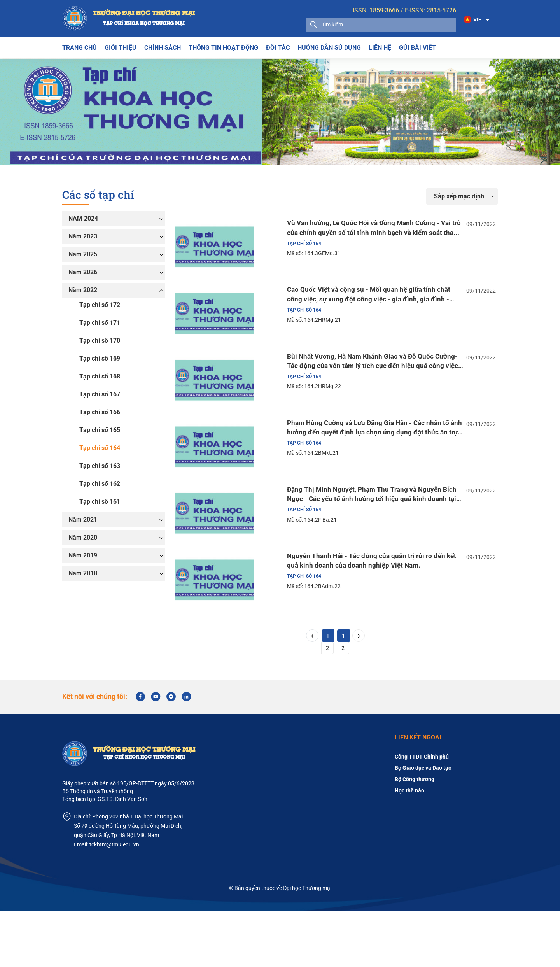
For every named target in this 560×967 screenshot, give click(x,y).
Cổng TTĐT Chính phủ (422, 812)
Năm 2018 (83, 573)
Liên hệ (380, 48)
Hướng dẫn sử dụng (329, 48)
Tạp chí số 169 (100, 358)
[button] (475, 20)
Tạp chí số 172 (100, 305)
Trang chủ (80, 48)
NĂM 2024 (83, 218)
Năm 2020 (83, 537)
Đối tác (278, 48)
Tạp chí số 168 (100, 376)
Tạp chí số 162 (100, 484)
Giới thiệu (121, 48)
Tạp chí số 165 (100, 430)
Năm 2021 (83, 519)
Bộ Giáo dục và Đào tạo (423, 823)
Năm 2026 (83, 272)
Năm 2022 (83, 290)
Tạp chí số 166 (100, 412)
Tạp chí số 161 (100, 502)
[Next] (359, 691)
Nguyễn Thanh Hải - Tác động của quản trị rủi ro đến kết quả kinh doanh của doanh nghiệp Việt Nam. (360, 609)
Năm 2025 (83, 254)
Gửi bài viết (417, 48)
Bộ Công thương (415, 835)
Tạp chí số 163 (100, 466)
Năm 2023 (83, 236)
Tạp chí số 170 (100, 341)
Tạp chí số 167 (100, 394)
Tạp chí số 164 (100, 448)
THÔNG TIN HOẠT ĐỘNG (223, 48)
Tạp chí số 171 (100, 323)
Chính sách (163, 48)
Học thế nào (409, 846)
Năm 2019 (83, 555)
